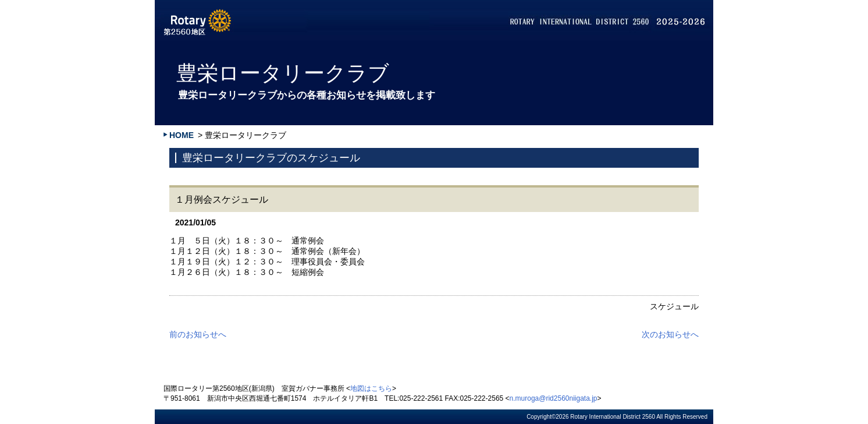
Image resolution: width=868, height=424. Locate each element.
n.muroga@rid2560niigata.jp (554, 398)
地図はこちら (371, 388)
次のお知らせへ (670, 334)
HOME (182, 135)
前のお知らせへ (198, 334)
